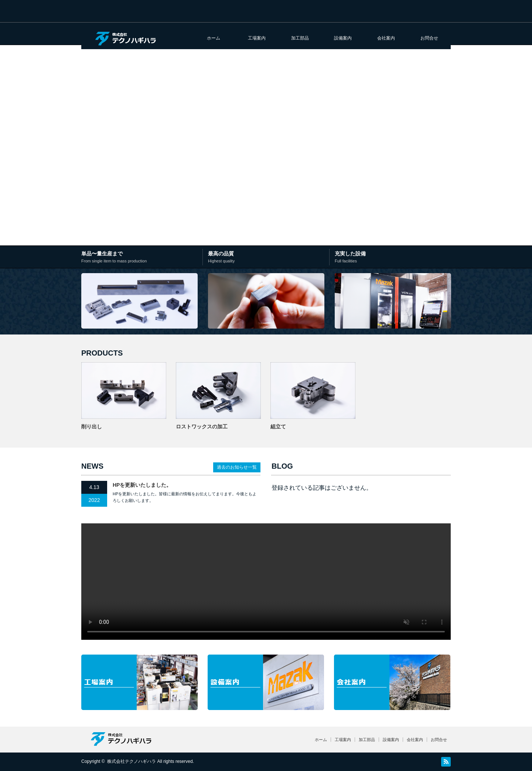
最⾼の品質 (268, 258)
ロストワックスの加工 (202, 427)
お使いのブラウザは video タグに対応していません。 (266, 582)
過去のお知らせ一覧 (237, 467)
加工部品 (300, 38)
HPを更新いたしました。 (142, 485)
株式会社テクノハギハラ (132, 761)
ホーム (214, 38)
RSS (446, 762)
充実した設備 (393, 258)
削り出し (92, 427)
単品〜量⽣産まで (143, 258)
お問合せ (429, 38)
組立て (278, 427)
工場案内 (257, 38)
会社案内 (386, 38)
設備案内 (343, 38)
